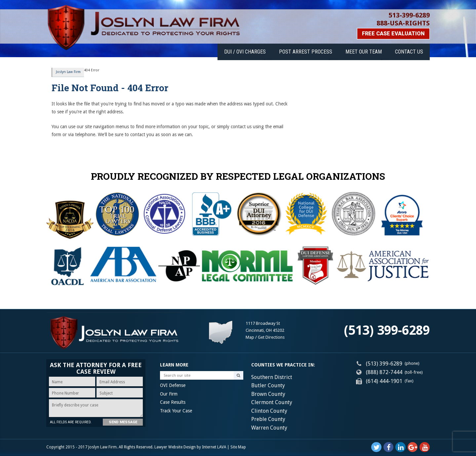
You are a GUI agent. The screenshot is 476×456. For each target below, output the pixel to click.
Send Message (121, 422)
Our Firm (169, 394)
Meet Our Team (368, 50)
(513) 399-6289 (387, 330)
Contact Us (410, 50)
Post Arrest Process (312, 50)
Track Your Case (176, 411)
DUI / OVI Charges (254, 50)
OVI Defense (173, 386)
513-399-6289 (409, 15)
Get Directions (271, 337)
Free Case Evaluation (393, 34)
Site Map (238, 447)
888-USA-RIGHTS (403, 23)
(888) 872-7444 (384, 372)
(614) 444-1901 (384, 381)
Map (250, 337)
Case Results (173, 402)
